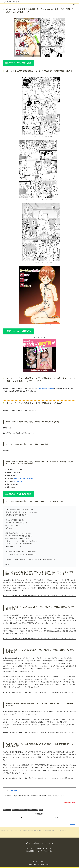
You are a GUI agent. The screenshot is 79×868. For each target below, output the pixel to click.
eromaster (14, 790)
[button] (58, 818)
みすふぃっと (18, 481)
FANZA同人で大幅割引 (47, 388)
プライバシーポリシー (40, 862)
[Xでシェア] (21, 818)
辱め (15, 478)
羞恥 (20, 478)
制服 (24, 478)
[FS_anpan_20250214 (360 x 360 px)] (40, 372)
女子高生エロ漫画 (22, 810)
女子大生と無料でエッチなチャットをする (40, 843)
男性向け (30, 478)
